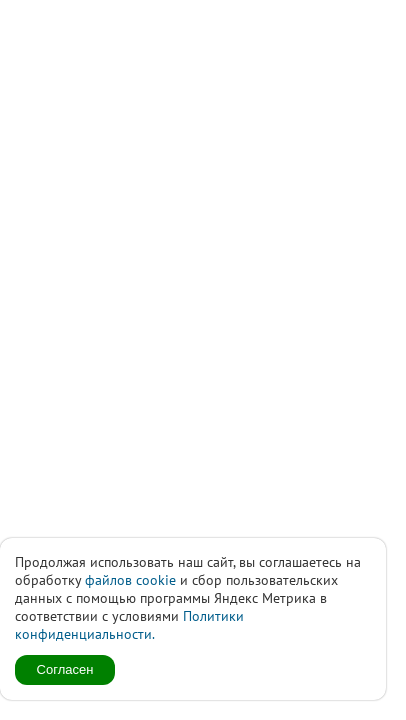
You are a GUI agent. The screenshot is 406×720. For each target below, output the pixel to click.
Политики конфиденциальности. (129, 625)
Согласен (65, 669)
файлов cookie (130, 580)
